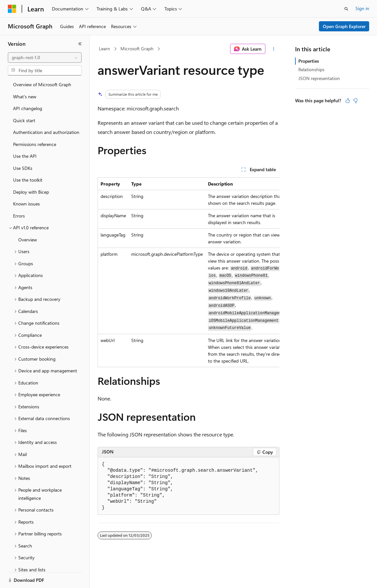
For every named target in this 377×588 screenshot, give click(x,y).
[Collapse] (80, 44)
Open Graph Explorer (344, 26)
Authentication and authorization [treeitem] (46, 132)
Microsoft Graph (137, 49)
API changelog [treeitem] (28, 108)
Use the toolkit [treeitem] (28, 180)
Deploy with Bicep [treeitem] (31, 192)
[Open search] (346, 9)
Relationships (311, 69)
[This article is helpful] (348, 101)
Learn (104, 49)
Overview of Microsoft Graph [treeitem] (42, 84)
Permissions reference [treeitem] (35, 144)
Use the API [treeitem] (25, 156)
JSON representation (319, 78)
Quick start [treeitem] (24, 120)
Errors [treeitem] (19, 216)
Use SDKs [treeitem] (23, 168)
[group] (188, 272)
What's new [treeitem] (25, 97)
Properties (309, 61)
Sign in (362, 8)
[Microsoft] (12, 9)
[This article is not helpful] (355, 101)
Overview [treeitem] (28, 240)
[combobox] (45, 57)
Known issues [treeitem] (26, 204)
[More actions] (274, 49)
